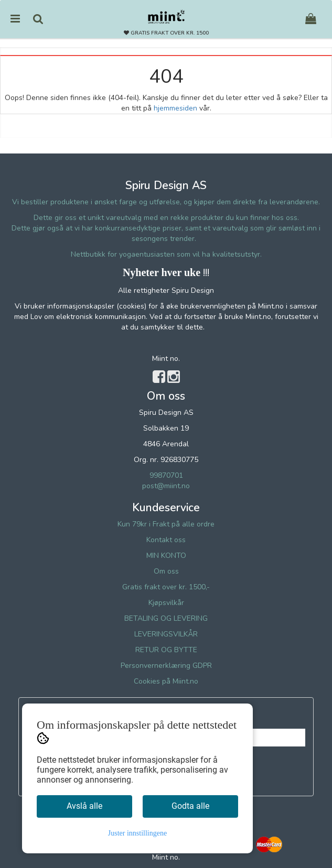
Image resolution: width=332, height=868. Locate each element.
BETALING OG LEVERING (166, 618)
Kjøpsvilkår (166, 603)
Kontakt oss (166, 540)
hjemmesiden (175, 108)
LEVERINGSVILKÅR (166, 634)
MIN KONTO (166, 556)
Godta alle (190, 806)
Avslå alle (84, 806)
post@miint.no (166, 486)
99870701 (166, 475)
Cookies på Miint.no (166, 681)
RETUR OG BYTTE (166, 650)
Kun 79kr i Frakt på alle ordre (166, 524)
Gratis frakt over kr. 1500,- (166, 587)
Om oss (166, 571)
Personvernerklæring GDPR (166, 666)
